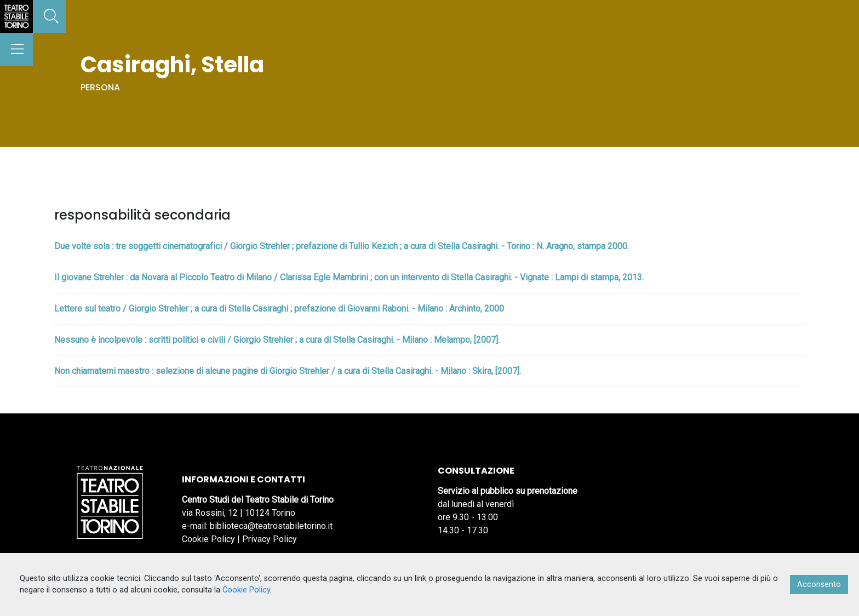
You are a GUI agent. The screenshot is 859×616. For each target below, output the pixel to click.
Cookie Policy (208, 539)
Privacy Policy (270, 539)
